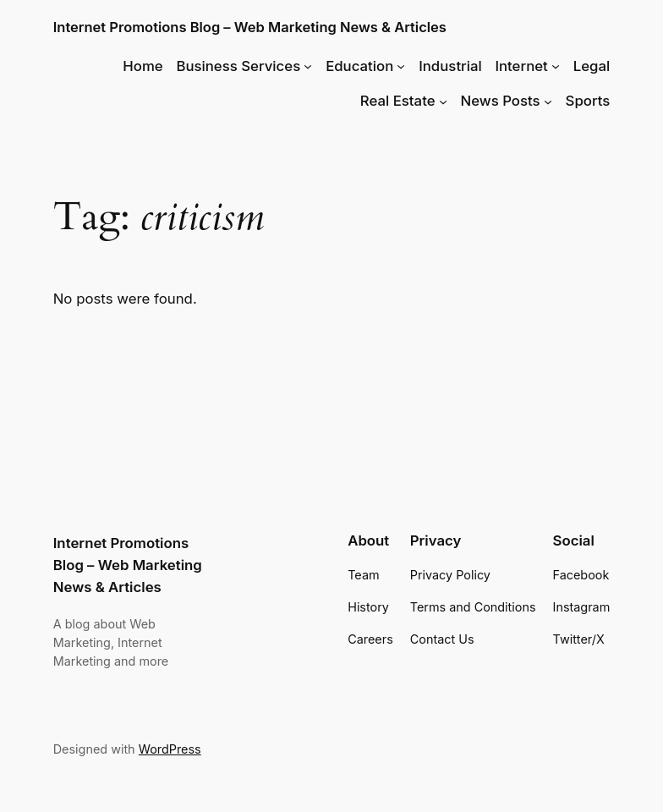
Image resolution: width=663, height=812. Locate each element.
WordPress (170, 749)
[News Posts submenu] (548, 101)
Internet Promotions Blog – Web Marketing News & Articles (250, 27)
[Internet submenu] (556, 66)
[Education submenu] (401, 66)
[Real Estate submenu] (443, 101)
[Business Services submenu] (308, 66)
